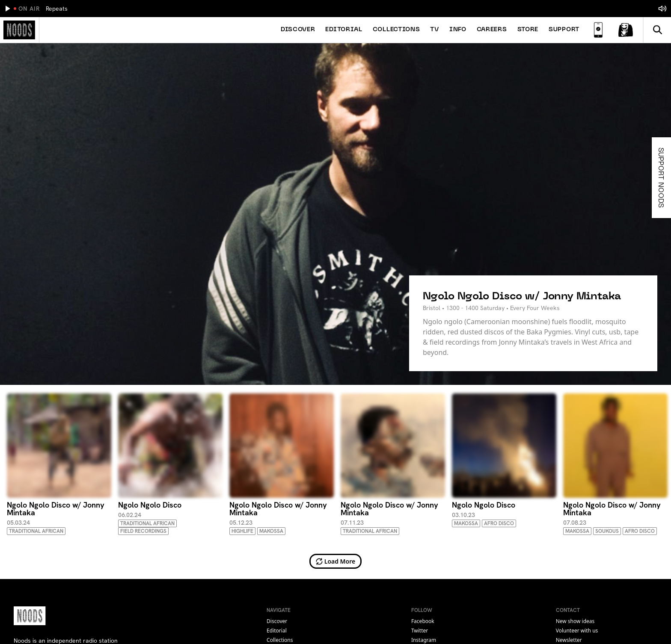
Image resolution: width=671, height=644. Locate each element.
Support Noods (662, 178)
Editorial (344, 30)
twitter (420, 631)
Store (528, 30)
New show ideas (575, 621)
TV (434, 30)
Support (564, 30)
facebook (423, 621)
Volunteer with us (577, 631)
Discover (298, 30)
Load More (336, 561)
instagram (424, 640)
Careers (492, 30)
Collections (396, 30)
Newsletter (569, 640)
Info (458, 30)
